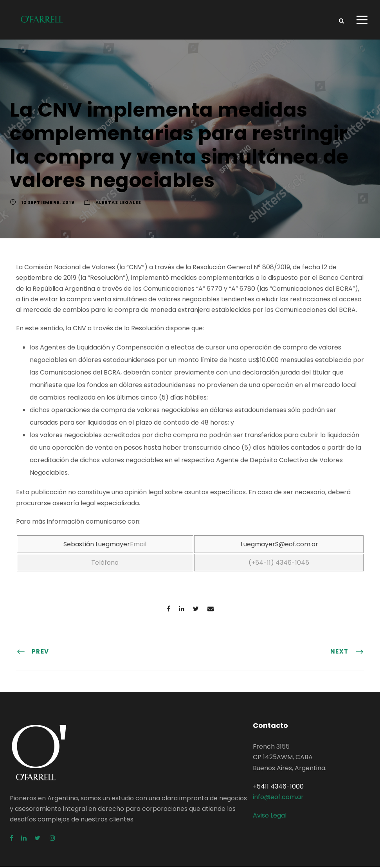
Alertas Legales (118, 203)
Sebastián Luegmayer (97, 545)
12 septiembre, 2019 (48, 203)
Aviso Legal (270, 817)
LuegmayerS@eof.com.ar (279, 545)
